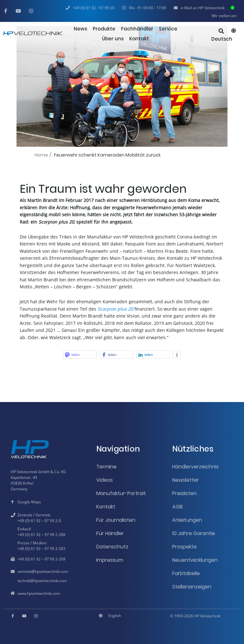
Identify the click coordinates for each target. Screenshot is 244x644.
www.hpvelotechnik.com (39, 593)
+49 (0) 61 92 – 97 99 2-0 (39, 521)
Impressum (110, 560)
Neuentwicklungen (195, 560)
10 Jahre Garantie (194, 533)
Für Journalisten (116, 520)
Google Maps (29, 502)
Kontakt (106, 507)
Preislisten (184, 493)
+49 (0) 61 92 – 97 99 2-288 (41, 535)
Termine (106, 467)
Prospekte (184, 547)
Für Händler (110, 533)
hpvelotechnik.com (51, 571)
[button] (144, 8)
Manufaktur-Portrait (121, 493)
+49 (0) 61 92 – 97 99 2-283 (41, 549)
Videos (105, 480)
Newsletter (186, 480)
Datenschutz (112, 547)
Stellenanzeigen (192, 587)
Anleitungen (187, 520)
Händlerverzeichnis (195, 467)
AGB (177, 507)
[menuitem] (223, 39)
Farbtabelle (186, 573)
